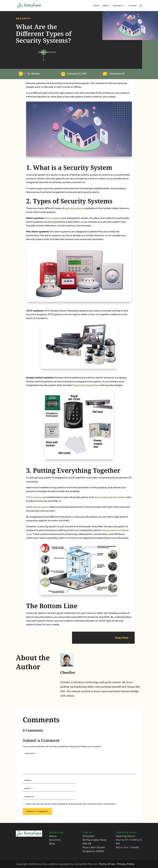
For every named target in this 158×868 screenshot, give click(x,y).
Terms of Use (107, 864)
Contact (133, 6)
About (106, 6)
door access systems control (110, 497)
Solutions (117, 6)
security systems (74, 208)
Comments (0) (117, 74)
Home (96, 6)
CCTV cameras (34, 497)
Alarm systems (53, 218)
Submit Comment (37, 811)
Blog (52, 844)
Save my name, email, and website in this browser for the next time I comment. (71, 804)
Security (23, 19)
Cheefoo (35, 74)
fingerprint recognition (86, 385)
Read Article (47, 52)
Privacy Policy (126, 864)
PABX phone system (38, 507)
